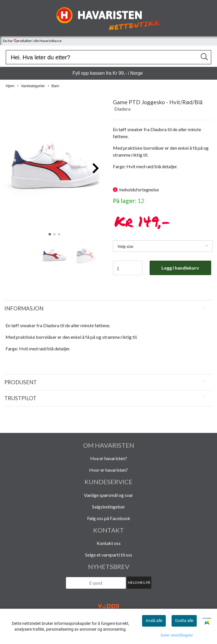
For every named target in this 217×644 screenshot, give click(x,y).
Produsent (21, 382)
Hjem (10, 86)
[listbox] (163, 246)
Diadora (122, 109)
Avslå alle (154, 621)
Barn (54, 86)
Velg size (125, 246)
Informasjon (24, 308)
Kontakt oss (109, 543)
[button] (50, 234)
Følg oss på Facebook (109, 518)
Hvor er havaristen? (108, 470)
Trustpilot (20, 398)
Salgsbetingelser (108, 507)
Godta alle (184, 621)
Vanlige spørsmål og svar (108, 495)
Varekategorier (31, 86)
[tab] (108, 308)
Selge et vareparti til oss (109, 555)
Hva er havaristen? (109, 458)
